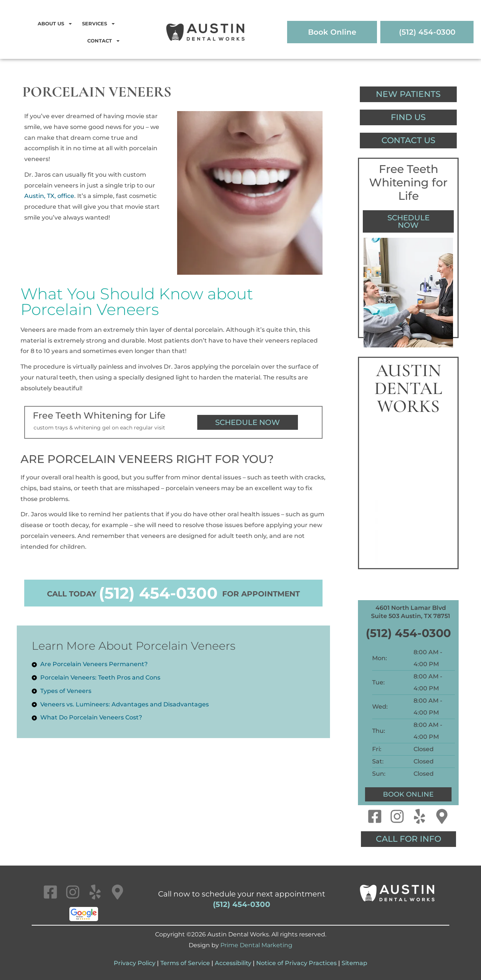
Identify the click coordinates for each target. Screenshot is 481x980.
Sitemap (354, 963)
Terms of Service (185, 963)
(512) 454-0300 (158, 593)
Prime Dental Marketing (256, 945)
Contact (104, 41)
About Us (55, 24)
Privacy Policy (135, 963)
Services (99, 24)
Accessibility (233, 963)
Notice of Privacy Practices (296, 963)
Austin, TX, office (49, 196)
